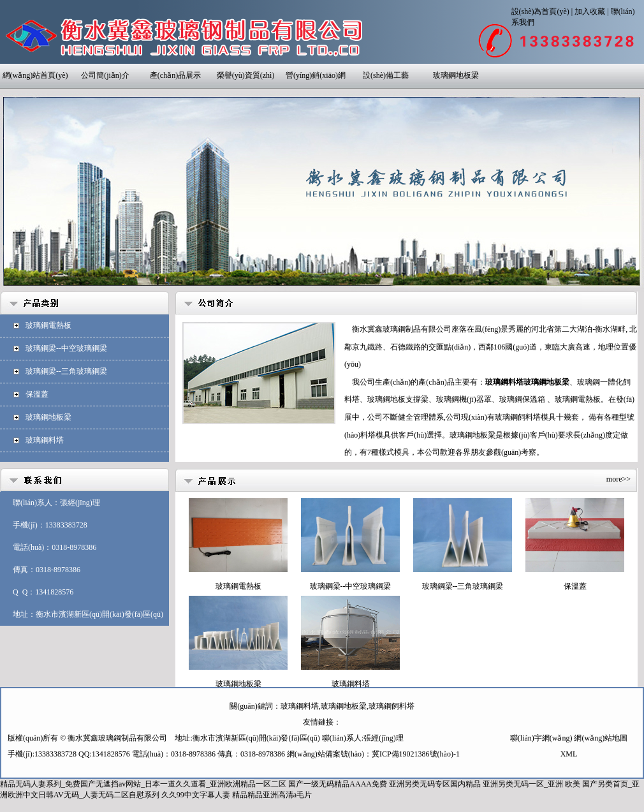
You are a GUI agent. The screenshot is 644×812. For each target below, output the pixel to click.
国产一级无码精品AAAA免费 (338, 784)
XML (569, 754)
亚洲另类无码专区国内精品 (435, 784)
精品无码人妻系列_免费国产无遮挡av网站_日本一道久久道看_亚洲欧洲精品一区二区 (143, 784)
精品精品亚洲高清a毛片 (272, 795)
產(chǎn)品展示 (175, 75)
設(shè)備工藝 (386, 75)
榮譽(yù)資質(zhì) (246, 75)
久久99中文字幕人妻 (196, 795)
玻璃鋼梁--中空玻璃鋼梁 (66, 348)
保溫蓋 (37, 394)
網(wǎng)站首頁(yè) (35, 75)
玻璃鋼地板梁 (456, 75)
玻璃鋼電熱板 (48, 325)
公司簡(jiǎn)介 (105, 75)
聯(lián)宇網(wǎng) (541, 738)
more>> (618, 479)
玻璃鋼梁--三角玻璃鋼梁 (66, 371)
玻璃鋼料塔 (45, 440)
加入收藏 (590, 11)
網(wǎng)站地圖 (601, 738)
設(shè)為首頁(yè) (540, 11)
